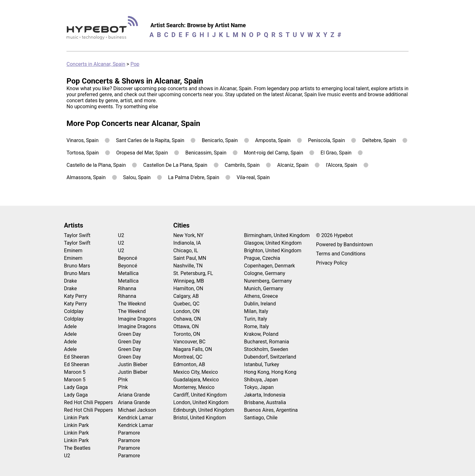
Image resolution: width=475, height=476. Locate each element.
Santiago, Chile (261, 418)
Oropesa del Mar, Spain (142, 153)
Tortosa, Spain (83, 153)
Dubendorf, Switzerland (270, 357)
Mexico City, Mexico (196, 372)
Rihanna (127, 288)
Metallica (128, 273)
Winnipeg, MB (189, 281)
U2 (67, 456)
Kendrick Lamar (136, 418)
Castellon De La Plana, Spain (175, 165)
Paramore (129, 433)
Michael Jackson (137, 410)
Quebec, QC (186, 304)
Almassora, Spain (86, 177)
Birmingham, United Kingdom (277, 235)
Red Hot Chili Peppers (89, 402)
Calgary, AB (186, 296)
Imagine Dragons (137, 319)
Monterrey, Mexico (194, 387)
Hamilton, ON (188, 288)
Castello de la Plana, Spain (96, 165)
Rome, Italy (256, 326)
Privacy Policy (332, 263)
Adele (70, 326)
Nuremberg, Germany (268, 281)
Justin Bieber (133, 364)
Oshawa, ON (187, 319)
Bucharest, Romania (267, 342)
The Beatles (77, 448)
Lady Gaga (76, 387)
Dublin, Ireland (260, 304)
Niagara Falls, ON (193, 349)
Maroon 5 (75, 372)
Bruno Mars (77, 266)
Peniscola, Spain (327, 140)
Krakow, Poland (261, 334)
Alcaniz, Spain (293, 165)
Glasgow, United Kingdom (273, 243)
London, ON (186, 311)
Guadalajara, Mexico (196, 380)
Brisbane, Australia (265, 402)
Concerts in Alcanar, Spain (96, 64)
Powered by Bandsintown (344, 244)
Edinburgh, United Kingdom (204, 410)
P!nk (123, 380)
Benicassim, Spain (206, 153)
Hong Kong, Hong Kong (270, 372)
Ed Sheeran (77, 357)
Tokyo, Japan (259, 387)
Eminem (73, 251)
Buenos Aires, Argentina (271, 410)
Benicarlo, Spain (220, 140)
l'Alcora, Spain (341, 165)
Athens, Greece (261, 296)
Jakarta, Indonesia (265, 395)
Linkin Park (76, 418)
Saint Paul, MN (190, 258)
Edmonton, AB (189, 364)
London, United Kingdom (201, 402)
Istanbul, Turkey (262, 364)
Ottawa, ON (186, 326)
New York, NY (188, 235)
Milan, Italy (256, 311)
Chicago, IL (186, 251)
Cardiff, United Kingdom (200, 395)
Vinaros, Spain (82, 140)
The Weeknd (132, 304)
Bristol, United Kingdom (200, 418)
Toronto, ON (187, 334)
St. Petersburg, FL (193, 273)
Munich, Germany (264, 288)
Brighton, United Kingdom (273, 251)
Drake (70, 281)
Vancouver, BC (189, 342)
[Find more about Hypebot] (104, 30)
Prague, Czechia (262, 258)
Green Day (130, 334)
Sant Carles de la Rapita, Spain (150, 140)
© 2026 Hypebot (334, 235)
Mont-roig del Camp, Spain (273, 153)
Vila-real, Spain (253, 177)
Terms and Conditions (341, 254)
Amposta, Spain (273, 140)
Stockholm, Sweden (266, 349)
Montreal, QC (188, 357)
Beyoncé (128, 258)
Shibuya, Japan (261, 380)
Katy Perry (76, 296)
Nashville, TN (188, 266)
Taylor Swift (77, 235)
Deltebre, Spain (379, 140)
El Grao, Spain (336, 153)
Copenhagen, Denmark (270, 266)
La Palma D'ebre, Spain (194, 177)
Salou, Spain (137, 177)
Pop (135, 64)
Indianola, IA (187, 243)
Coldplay (74, 311)
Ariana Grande (134, 395)
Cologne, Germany (265, 273)
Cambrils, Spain (242, 165)
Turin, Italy (256, 319)
